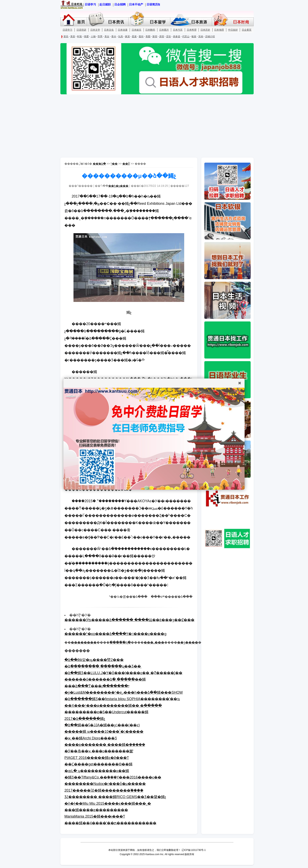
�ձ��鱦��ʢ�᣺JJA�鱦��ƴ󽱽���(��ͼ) (102, 725)
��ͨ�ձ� (99, 164)
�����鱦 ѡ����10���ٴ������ (104, 732)
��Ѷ (126, 164)
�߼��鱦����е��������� (96, 810)
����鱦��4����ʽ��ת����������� (110, 823)
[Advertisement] (154, 126)
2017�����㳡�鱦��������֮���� (104, 790)
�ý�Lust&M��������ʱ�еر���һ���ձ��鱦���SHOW (124, 692)
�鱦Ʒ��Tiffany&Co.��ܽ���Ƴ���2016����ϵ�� (113, 777)
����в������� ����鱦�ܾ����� (105, 745)
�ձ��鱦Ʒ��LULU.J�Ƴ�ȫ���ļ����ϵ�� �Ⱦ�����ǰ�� (123, 673)
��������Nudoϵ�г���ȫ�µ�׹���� (105, 784)
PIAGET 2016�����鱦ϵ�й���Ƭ (97, 758)
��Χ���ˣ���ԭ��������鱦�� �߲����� (113, 706)
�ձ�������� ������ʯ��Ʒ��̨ (103, 666)
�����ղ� (120, 642)
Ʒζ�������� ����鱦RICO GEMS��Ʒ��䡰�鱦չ (115, 797)
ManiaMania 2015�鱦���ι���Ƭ (95, 816)
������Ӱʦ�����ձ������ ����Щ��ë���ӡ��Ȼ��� (129, 620)
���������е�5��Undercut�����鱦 (106, 712)
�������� (84, 642)
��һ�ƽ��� (118, 186)
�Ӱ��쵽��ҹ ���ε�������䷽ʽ (99, 751)
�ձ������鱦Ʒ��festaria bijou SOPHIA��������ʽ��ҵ (122, 699)
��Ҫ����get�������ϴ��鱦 (98, 764)
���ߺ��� (154, 642)
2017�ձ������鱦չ (85, 719)
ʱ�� (114, 164)
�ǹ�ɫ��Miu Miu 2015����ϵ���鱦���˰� (108, 804)
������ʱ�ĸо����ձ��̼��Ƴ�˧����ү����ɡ (115, 634)
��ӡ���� (188, 642)
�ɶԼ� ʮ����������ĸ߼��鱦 (97, 771)
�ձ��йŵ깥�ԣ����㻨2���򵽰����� (94, 660)
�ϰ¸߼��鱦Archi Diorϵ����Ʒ (91, 738)
